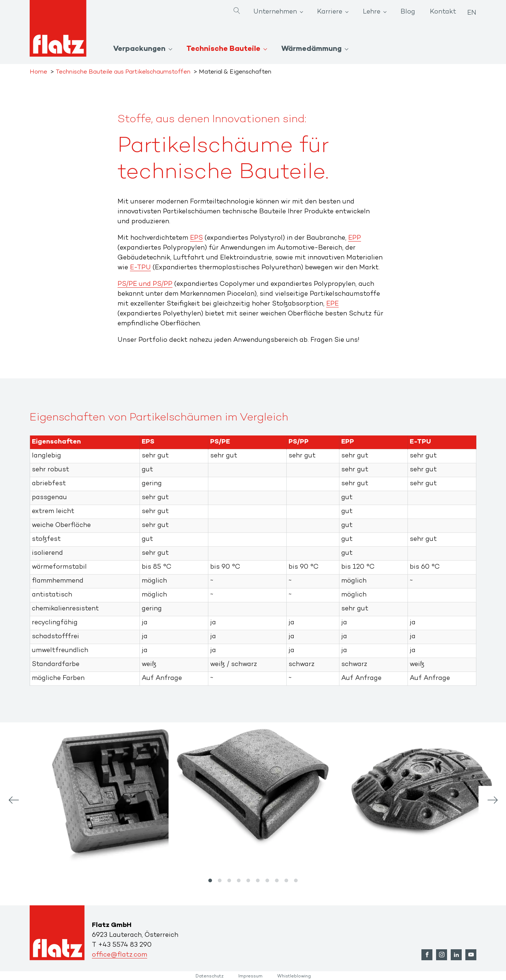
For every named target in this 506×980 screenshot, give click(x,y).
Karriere (330, 12)
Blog (408, 12)
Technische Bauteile (223, 49)
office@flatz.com (120, 955)
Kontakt (443, 12)
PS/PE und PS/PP (145, 284)
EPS (196, 238)
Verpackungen (139, 49)
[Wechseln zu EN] (472, 11)
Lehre (372, 12)
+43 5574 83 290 (125, 945)
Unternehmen (275, 12)
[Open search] (237, 12)
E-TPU (140, 268)
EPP (355, 238)
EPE (332, 304)
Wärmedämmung (311, 49)
